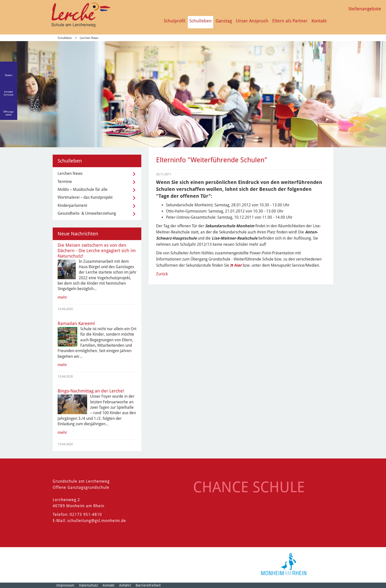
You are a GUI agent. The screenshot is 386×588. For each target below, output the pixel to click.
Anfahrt (125, 585)
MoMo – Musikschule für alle (83, 189)
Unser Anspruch (252, 21)
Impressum (65, 585)
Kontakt (319, 21)
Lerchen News (89, 38)
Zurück (162, 274)
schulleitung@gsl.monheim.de (97, 521)
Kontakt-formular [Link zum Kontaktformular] (9, 93)
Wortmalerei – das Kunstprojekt (85, 197)
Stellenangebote (365, 9)
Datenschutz (88, 585)
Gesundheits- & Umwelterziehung (87, 213)
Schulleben (201, 21)
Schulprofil (175, 21)
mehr (62, 297)
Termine (65, 182)
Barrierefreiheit (148, 585)
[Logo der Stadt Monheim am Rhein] (284, 564)
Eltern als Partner (290, 21)
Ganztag (224, 21)
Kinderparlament (72, 205)
